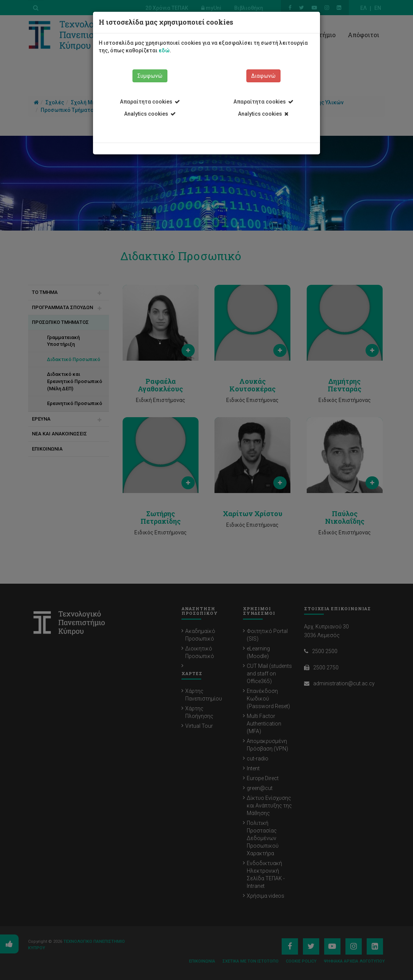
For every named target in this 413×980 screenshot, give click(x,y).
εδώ (164, 50)
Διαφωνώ (263, 76)
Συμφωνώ (150, 76)
